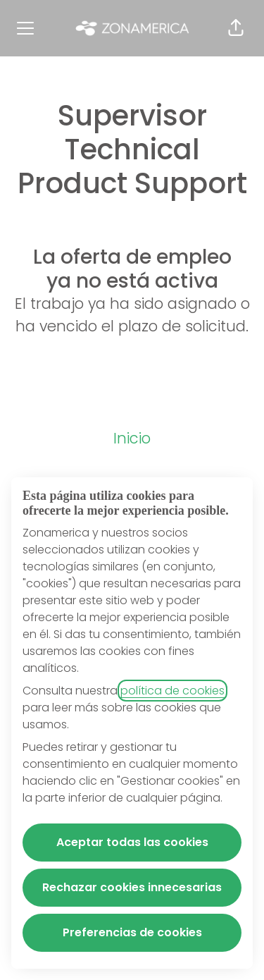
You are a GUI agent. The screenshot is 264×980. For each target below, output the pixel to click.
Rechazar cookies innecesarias (132, 887)
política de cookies (172, 691)
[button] (236, 28)
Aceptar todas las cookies (132, 842)
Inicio (132, 438)
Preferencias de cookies (132, 932)
